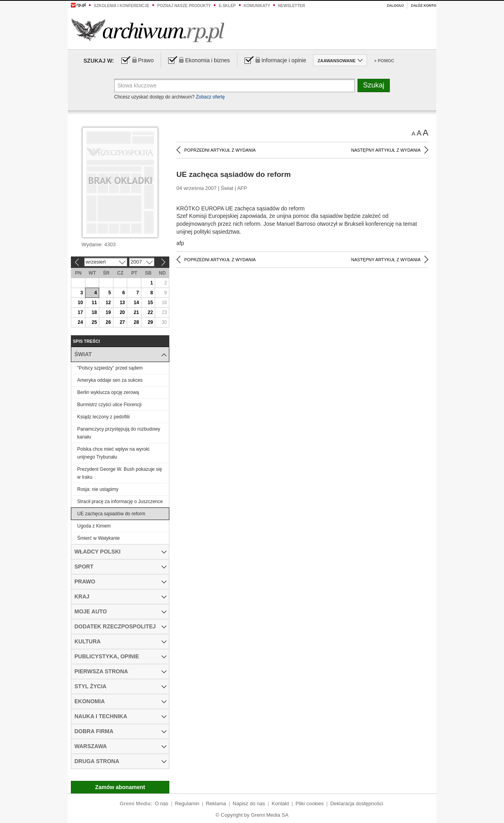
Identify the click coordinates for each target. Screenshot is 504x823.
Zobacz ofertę (210, 97)
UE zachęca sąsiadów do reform (111, 514)
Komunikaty (257, 6)
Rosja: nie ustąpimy (98, 489)
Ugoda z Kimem (94, 526)
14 (136, 303)
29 (150, 322)
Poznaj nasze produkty (184, 6)
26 (108, 322)
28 (136, 322)
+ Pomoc (384, 61)
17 (80, 312)
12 (108, 303)
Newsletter (292, 6)
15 (150, 303)
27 (122, 322)
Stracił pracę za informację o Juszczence (120, 502)
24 (80, 322)
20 (122, 312)
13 (122, 303)
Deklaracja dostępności (357, 803)
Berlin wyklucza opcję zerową (108, 392)
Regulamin (187, 803)
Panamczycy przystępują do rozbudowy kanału (119, 433)
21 (136, 312)
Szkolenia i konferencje (121, 6)
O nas (162, 803)
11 (94, 303)
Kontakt (280, 803)
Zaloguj (395, 6)
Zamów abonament (120, 787)
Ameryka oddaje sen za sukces (110, 380)
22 (150, 312)
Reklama (216, 803)
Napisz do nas (249, 803)
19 (108, 312)
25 (94, 322)
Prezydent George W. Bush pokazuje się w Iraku (120, 473)
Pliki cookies (310, 803)
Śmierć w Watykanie (98, 538)
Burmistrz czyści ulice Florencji (109, 405)
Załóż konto (423, 6)
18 (94, 312)
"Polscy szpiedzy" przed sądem (110, 368)
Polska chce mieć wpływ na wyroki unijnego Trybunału (113, 453)
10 (80, 303)
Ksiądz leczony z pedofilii (103, 417)
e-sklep (227, 6)
